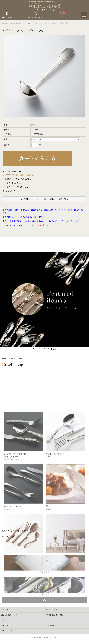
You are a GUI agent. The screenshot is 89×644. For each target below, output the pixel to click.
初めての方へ (7, 17)
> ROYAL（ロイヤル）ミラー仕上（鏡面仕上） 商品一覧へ (44, 199)
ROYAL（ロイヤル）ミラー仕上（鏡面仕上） (53, 23)
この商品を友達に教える (13, 183)
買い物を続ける (9, 191)
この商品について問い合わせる (15, 187)
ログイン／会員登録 (36, 17)
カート (62, 15)
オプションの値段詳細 (12, 171)
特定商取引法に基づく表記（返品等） (18, 179)
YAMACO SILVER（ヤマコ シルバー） (22, 23)
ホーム (4, 23)
